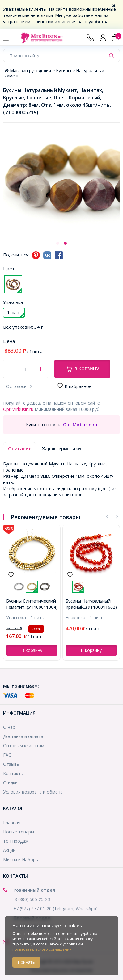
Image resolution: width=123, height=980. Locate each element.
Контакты (13, 773)
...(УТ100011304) (41, 607)
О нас (9, 727)
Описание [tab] (20, 448)
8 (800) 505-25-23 (32, 899)
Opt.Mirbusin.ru (18, 409)
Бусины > (66, 71)
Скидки (10, 783)
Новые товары (19, 832)
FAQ (7, 755)
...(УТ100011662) (100, 607)
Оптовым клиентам (24, 746)
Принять (26, 962)
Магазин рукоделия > (30, 71)
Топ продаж (16, 841)
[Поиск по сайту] (55, 56)
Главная (12, 822)
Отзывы (11, 764)
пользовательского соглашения (42, 949)
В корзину (82, 369)
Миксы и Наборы (21, 859)
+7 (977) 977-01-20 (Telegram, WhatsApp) (55, 909)
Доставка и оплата (23, 736)
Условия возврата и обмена (33, 792)
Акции (9, 850)
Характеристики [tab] (61, 448)
